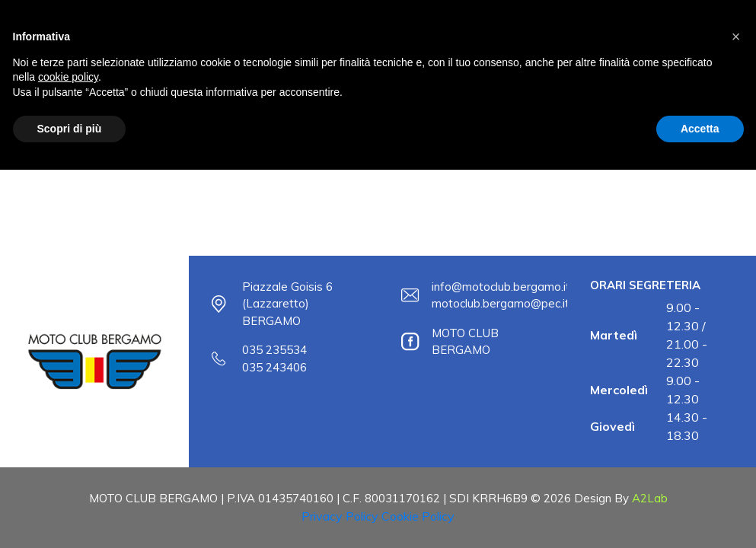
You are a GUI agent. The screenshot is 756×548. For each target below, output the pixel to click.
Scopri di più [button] (70, 129)
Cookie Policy (418, 516)
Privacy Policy (340, 516)
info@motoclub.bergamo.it (501, 287)
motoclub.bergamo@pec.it (501, 303)
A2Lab (650, 498)
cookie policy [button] (68, 77)
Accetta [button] (700, 129)
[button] (736, 37)
